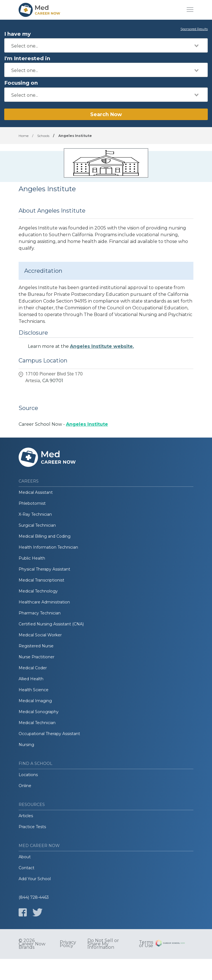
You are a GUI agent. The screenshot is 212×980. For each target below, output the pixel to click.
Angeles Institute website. (102, 346)
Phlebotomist (32, 503)
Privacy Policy (68, 944)
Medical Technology (38, 591)
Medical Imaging (35, 701)
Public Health (32, 558)
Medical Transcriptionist (41, 580)
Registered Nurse (36, 646)
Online (25, 786)
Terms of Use (146, 944)
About (25, 857)
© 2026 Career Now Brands (32, 944)
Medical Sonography (39, 712)
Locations (28, 775)
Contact (26, 868)
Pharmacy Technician (40, 613)
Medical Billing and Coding (45, 536)
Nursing (26, 745)
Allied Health (31, 679)
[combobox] (106, 45)
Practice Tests (32, 827)
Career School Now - (63, 424)
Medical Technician (37, 723)
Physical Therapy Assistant (44, 569)
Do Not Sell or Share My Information (103, 944)
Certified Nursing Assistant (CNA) (51, 624)
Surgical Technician (37, 525)
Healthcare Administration (44, 602)
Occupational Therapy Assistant (49, 734)
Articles (26, 816)
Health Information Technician (48, 547)
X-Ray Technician (35, 514)
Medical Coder (33, 668)
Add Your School (35, 879)
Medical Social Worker (40, 635)
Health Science (34, 690)
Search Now (106, 114)
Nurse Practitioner (37, 657)
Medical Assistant (36, 492)
